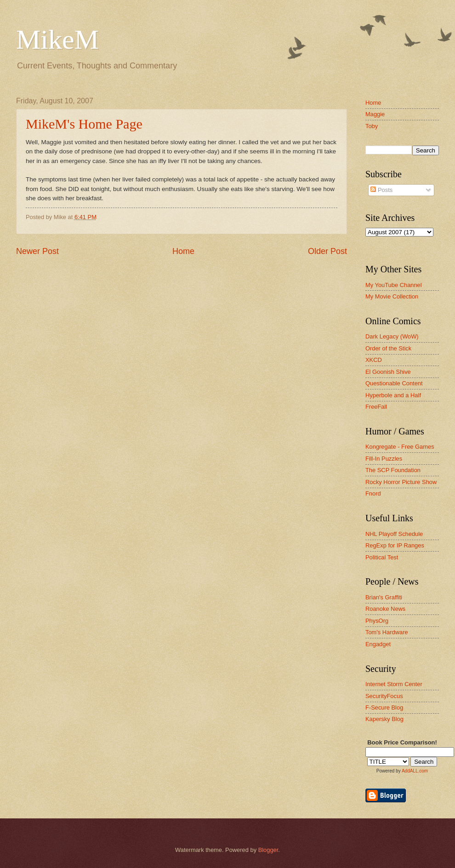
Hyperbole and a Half (393, 395)
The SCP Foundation (393, 470)
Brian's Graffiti (384, 597)
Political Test (382, 557)
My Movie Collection (392, 296)
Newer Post (37, 251)
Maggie (375, 114)
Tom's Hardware (387, 632)
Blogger (268, 850)
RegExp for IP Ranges (395, 545)
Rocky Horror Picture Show (401, 482)
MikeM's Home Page (84, 124)
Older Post (327, 251)
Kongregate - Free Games (400, 447)
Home (183, 251)
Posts (381, 190)
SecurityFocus (384, 696)
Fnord (373, 493)
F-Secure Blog (384, 707)
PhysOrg (377, 621)
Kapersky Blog (384, 719)
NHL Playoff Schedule (394, 534)
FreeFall (376, 407)
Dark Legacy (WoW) (392, 336)
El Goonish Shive (388, 372)
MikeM (57, 39)
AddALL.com (415, 771)
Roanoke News (385, 609)
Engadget (378, 644)
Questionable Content (394, 383)
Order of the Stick (388, 348)
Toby (372, 126)
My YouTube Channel (394, 285)
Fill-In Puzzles (384, 459)
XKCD (374, 360)
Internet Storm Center (394, 684)
